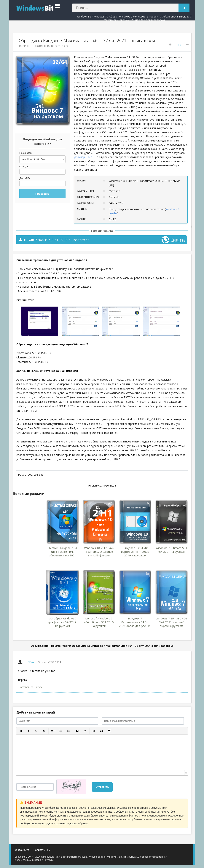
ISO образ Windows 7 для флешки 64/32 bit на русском (62, 622)
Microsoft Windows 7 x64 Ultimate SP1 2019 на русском (99, 622)
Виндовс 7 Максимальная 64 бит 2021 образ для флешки (135, 622)
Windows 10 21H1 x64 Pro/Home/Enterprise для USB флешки (99, 552)
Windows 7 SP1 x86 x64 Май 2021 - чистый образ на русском (171, 622)
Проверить (42, 194)
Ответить (23, 687)
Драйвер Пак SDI (85, 157)
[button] (21, 731)
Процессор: (26, 153)
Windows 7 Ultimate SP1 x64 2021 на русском (171, 550)
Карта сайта (22, 850)
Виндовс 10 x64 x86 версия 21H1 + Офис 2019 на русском (135, 552)
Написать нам (42, 850)
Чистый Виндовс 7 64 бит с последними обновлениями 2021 (62, 552)
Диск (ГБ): (25, 178)
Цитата (36, 687)
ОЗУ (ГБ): (25, 166)
